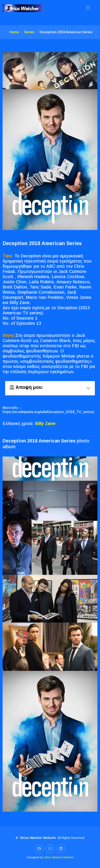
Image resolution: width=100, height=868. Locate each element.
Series (29, 32)
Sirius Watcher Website (59, 857)
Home (14, 32)
